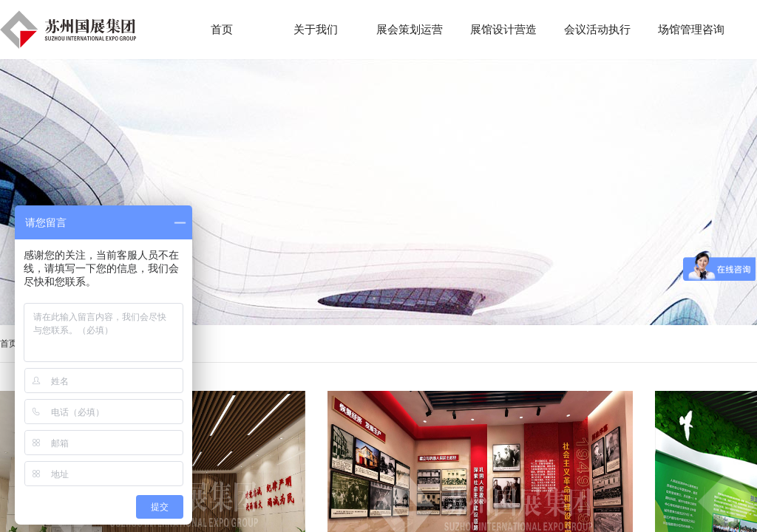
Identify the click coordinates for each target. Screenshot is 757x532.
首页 (9, 344)
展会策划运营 (410, 30)
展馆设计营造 (503, 30)
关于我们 (316, 30)
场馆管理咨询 (691, 30)
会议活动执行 (597, 30)
